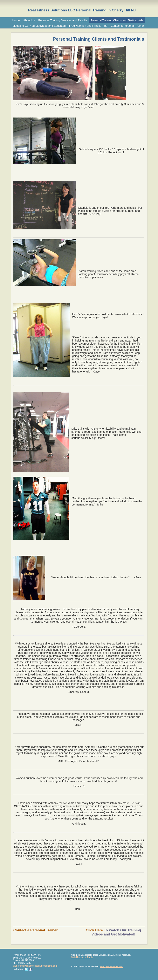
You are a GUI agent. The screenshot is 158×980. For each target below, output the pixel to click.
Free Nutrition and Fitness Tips (88, 26)
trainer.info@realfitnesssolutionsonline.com (35, 966)
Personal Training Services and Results (63, 20)
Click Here (94, 930)
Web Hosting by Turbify (82, 957)
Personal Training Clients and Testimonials (117, 20)
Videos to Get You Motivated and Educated (39, 26)
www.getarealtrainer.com (111, 966)
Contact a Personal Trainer (127, 26)
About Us (29, 20)
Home (16, 20)
